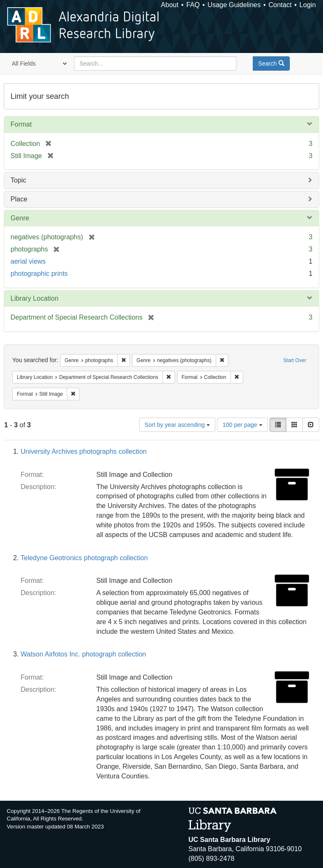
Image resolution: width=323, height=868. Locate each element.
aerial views (28, 261)
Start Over (295, 360)
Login (308, 5)
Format (21, 124)
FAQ (193, 5)
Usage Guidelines (234, 5)
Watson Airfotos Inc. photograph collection (83, 654)
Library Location (34, 298)
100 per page (242, 425)
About (170, 5)
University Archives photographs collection (84, 451)
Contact (280, 5)
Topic (18, 180)
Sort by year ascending (177, 425)
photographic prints (39, 274)
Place (19, 199)
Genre (20, 218)
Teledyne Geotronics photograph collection (84, 558)
